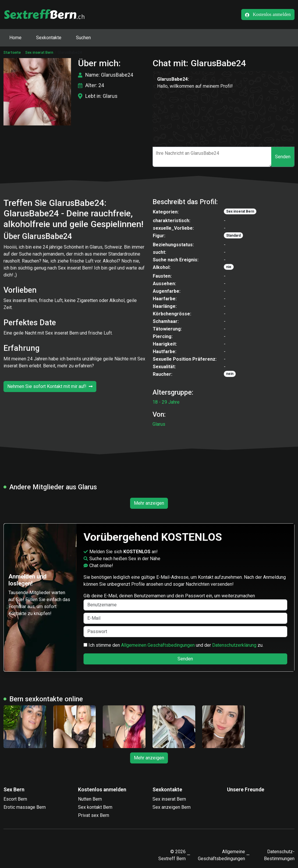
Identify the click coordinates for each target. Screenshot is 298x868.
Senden (283, 157)
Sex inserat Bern (39, 52)
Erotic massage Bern (25, 807)
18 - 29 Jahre (166, 402)
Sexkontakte (49, 38)
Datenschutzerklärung (234, 645)
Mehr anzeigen (149, 503)
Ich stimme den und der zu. (173, 645)
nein (230, 374)
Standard (233, 236)
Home (15, 38)
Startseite (12, 52)
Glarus (159, 424)
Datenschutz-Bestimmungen (279, 855)
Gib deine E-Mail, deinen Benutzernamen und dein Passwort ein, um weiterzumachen (186, 602)
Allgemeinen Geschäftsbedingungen (158, 645)
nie (229, 267)
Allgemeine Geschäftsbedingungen (221, 855)
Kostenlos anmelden (268, 15)
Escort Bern (15, 799)
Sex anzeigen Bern (172, 807)
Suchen (83, 38)
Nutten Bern (90, 799)
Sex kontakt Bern (95, 807)
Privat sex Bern (94, 815)
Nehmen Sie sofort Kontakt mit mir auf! (50, 386)
